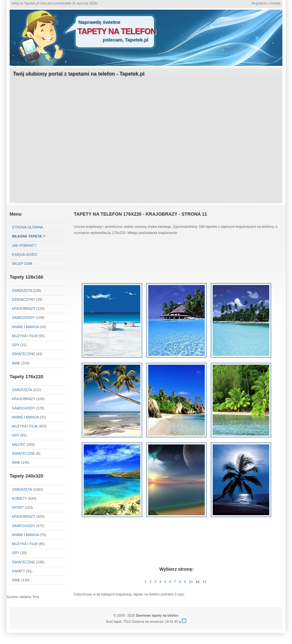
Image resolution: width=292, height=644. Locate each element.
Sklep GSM (22, 264)
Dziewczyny (24, 300)
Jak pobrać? (24, 246)
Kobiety (19, 498)
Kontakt (275, 3)
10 (191, 582)
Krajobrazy (24, 309)
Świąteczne (23, 354)
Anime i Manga (25, 327)
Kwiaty (18, 571)
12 (204, 582)
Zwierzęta (22, 291)
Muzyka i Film (25, 336)
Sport (18, 507)
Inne (16, 363)
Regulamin (259, 3)
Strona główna (27, 227)
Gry (16, 345)
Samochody (23, 318)
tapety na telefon (117, 31)
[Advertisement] (146, 127)
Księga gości (25, 255)
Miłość (19, 444)
